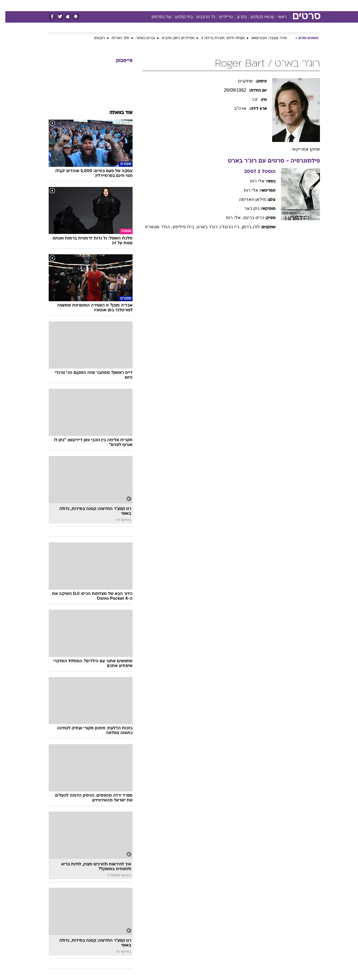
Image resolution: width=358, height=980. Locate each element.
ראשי (277, 17)
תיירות (157, 5)
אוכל (193, 5)
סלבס (223, 5)
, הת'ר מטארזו (153, 227)
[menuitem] (275, 6)
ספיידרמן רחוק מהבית (173, 38)
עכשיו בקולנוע (257, 17)
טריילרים (221, 17)
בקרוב (236, 17)
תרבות (241, 5)
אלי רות (252, 181)
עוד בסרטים (156, 17)
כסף (208, 5)
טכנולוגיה (136, 5)
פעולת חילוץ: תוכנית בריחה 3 (218, 38)
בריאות (176, 5)
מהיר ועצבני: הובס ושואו (264, 38)
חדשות (278, 5)
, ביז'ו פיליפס (179, 227)
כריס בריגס (248, 218)
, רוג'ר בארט (203, 227)
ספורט (259, 5)
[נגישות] (8, 6)
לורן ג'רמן (246, 227)
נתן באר (246, 208)
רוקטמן (94, 38)
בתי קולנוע (179, 17)
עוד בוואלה (116, 113)
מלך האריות (115, 38)
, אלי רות (229, 218)
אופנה (115, 5)
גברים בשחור (140, 38)
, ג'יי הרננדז (226, 227)
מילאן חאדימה (247, 199)
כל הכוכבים (201, 17)
